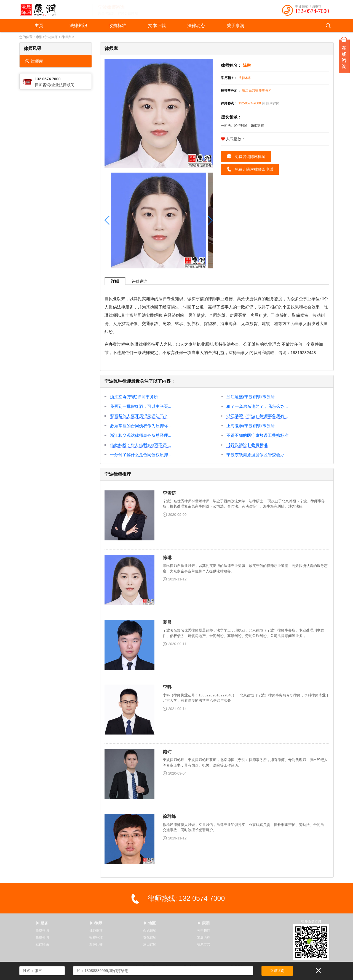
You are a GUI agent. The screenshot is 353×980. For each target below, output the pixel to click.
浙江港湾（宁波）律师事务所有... (257, 416)
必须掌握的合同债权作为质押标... (141, 426)
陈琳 (167, 558)
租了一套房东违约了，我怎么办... (257, 406)
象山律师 (150, 944)
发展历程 (204, 937)
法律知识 (78, 26)
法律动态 (196, 26)
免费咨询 (42, 931)
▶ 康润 (204, 923)
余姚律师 (150, 931)
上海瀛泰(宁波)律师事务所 (251, 426)
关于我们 (204, 931)
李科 (167, 687)
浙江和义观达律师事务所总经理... (141, 435)
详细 (115, 281)
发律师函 (42, 944)
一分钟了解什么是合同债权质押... (141, 455)
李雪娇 (169, 493)
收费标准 (117, 26)
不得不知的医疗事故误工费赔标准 (257, 435)
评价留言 (140, 281)
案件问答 (96, 944)
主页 (39, 26)
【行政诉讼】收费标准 (247, 445)
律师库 (66, 37)
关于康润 (236, 26)
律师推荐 (96, 931)
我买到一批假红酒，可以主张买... (141, 406)
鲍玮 (167, 752)
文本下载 (157, 26)
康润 (39, 37)
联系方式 (204, 944)
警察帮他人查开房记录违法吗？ (139, 416)
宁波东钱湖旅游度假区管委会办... (257, 455)
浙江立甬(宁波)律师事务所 (134, 397)
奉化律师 (150, 937)
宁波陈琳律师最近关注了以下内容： (140, 381)
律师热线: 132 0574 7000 (186, 898)
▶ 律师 (96, 923)
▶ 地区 (150, 923)
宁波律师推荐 (118, 474)
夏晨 (167, 622)
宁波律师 (51, 37)
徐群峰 (169, 816)
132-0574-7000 (312, 11)
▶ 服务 (42, 923)
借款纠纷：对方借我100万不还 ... (141, 445)
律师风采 (33, 48)
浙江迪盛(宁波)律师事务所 (251, 397)
